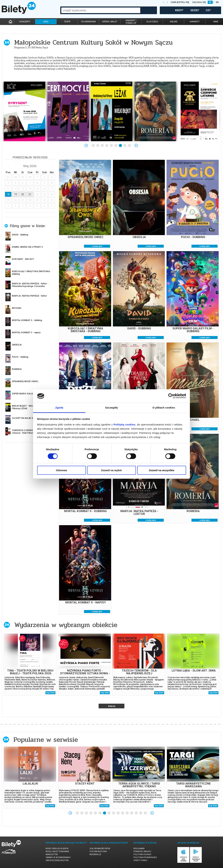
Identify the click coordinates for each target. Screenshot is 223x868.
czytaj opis (97, 246)
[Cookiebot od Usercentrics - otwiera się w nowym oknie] (171, 396)
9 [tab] (130, 146)
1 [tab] (93, 146)
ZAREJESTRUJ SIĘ (180, 2)
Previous (86, 145)
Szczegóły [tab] (111, 408)
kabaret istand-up (131, 22)
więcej (18, 320)
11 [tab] (123, 813)
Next (136, 145)
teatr (67, 22)
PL (210, 2)
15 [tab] (141, 813)
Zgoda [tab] (59, 408)
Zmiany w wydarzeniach (58, 857)
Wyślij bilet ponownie (57, 851)
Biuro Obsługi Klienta (57, 849)
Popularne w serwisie (46, 740)
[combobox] (101, 10)
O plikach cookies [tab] (164, 408)
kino (46, 22)
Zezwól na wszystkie (162, 470)
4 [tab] (107, 146)
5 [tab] (111, 146)
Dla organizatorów (100, 849)
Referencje (95, 854)
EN (217, 2)
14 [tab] (136, 813)
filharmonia (89, 22)
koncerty (25, 22)
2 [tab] (98, 146)
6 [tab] (116, 146)
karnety (195, 22)
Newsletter (52, 854)
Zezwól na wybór (111, 470)
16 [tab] (145, 813)
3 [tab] (102, 146)
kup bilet (50, 693)
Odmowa (61, 470)
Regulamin (139, 849)
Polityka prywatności (145, 857)
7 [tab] (121, 146)
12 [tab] (127, 813)
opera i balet (110, 22)
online (174, 22)
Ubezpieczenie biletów (57, 860)
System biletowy (98, 851)
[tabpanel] (25, 111)
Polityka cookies (142, 854)
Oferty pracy (140, 860)
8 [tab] (125, 146)
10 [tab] (118, 813)
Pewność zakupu (142, 851)
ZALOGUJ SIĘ (199, 2)
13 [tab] (132, 813)
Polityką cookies (125, 424)
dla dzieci (152, 22)
